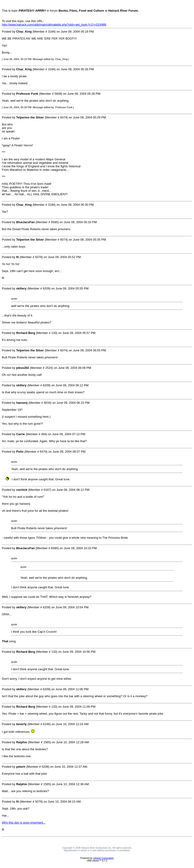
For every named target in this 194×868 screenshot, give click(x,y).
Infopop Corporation (103, 858)
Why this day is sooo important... (24, 823)
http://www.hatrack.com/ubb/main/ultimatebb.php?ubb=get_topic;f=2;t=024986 (54, 25)
